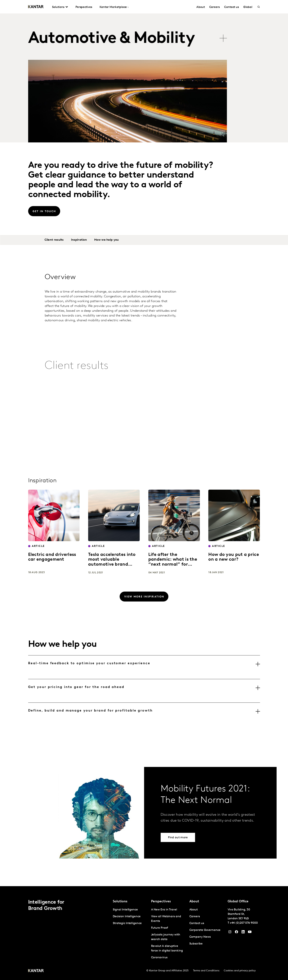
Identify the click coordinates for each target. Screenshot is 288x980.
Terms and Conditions (206, 971)
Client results (54, 240)
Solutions (58, 7)
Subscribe (196, 944)
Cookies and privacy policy (240, 971)
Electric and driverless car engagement (52, 557)
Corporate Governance (205, 930)
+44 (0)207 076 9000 (244, 923)
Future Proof (160, 928)
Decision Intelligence (127, 917)
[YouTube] (243, 933)
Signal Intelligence (125, 910)
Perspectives (84, 7)
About (201, 7)
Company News (200, 937)
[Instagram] (230, 933)
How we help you (107, 240)
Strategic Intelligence (127, 923)
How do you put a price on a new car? (234, 557)
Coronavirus (159, 958)
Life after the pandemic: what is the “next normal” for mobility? (173, 562)
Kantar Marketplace (113, 7)
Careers (214, 7)
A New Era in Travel (164, 910)
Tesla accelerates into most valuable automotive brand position (112, 562)
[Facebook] (236, 933)
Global (248, 7)
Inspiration (79, 240)
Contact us (232, 7)
